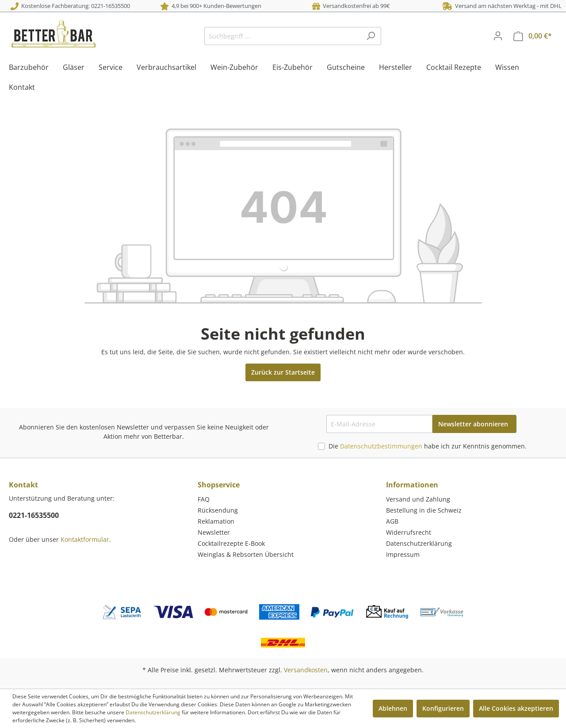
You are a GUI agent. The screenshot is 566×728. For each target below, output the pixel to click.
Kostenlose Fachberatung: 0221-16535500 (70, 6)
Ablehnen (393, 708)
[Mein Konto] (498, 36)
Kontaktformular (85, 539)
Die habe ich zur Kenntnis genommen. (428, 446)
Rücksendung (218, 510)
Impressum (403, 554)
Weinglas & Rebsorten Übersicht (246, 554)
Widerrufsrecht (409, 532)
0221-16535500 (34, 515)
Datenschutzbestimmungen (381, 446)
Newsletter (214, 532)
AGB (392, 521)
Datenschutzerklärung (419, 543)
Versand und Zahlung (418, 499)
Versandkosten (306, 670)
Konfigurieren (443, 708)
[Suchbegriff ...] (283, 36)
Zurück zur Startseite (283, 372)
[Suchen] (371, 36)
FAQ (204, 499)
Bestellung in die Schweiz (424, 510)
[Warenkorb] (533, 36)
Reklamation (216, 521)
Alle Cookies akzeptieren (516, 708)
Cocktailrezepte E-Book (231, 543)
